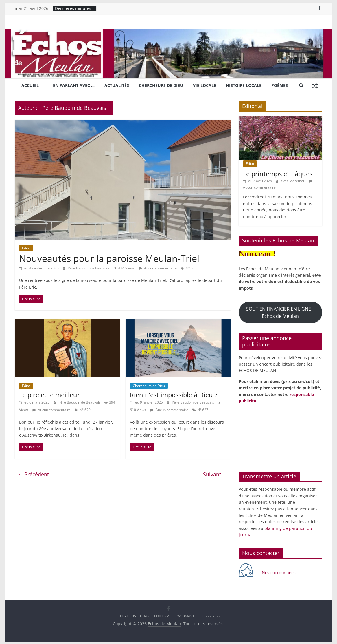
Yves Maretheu (293, 180)
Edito (26, 248)
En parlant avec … (74, 85)
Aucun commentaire (158, 268)
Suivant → (215, 474)
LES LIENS (128, 615)
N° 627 (203, 409)
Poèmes (280, 85)
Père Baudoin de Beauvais (89, 268)
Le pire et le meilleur (49, 394)
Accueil (30, 85)
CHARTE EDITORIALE (157, 615)
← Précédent (33, 474)
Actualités (117, 85)
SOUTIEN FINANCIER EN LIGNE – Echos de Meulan (280, 312)
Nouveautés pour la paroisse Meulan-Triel (109, 258)
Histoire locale (244, 85)
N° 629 (85, 409)
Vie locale (205, 85)
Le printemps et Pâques (278, 173)
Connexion (211, 615)
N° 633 (191, 268)
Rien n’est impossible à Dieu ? (174, 394)
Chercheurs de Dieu (161, 85)
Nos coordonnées (279, 572)
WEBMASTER (188, 615)
